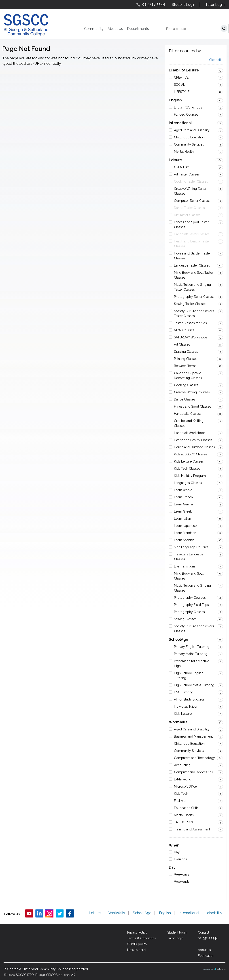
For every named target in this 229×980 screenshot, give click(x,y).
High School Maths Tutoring (194, 685)
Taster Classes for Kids (190, 323)
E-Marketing (183, 779)
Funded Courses (186, 115)
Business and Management (193, 736)
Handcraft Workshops (190, 433)
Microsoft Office (185, 786)
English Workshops (188, 107)
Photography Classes (189, 612)
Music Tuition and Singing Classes (192, 588)
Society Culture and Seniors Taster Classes (194, 313)
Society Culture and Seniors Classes (194, 629)
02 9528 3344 (154, 4)
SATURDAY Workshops (191, 337)
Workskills (117, 913)
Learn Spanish (184, 540)
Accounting (182, 765)
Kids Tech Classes (187, 469)
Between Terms (185, 366)
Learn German (184, 504)
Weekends (182, 882)
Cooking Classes (186, 385)
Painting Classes (186, 359)
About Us (115, 29)
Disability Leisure (184, 70)
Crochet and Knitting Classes (189, 423)
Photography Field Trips (191, 605)
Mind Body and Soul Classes (189, 576)
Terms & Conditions (142, 938)
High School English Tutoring (189, 676)
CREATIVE (181, 77)
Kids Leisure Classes (189, 461)
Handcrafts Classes (188, 414)
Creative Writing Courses (192, 392)
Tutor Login (215, 5)
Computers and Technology (194, 758)
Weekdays (182, 874)
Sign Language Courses (191, 547)
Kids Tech (181, 794)
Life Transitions (185, 566)
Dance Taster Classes (189, 208)
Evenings (180, 859)
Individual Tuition (186, 707)
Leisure (175, 160)
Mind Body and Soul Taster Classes (194, 275)
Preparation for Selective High (192, 663)
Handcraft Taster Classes (192, 234)
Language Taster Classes (192, 265)
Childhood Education (189, 137)
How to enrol (137, 950)
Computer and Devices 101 (193, 772)
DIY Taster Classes (187, 215)
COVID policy (137, 944)
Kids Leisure (183, 714)
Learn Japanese (185, 526)
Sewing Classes (185, 619)
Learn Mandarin (185, 533)
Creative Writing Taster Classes (190, 191)
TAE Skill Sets (184, 822)
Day (177, 852)
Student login (177, 932)
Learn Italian (182, 519)
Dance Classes (185, 399)
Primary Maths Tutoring (191, 654)
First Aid (180, 801)
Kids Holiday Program (190, 476)
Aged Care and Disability (192, 130)
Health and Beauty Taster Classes (192, 244)
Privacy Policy (137, 932)
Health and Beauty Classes (193, 440)
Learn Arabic (183, 490)
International (180, 123)
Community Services (189, 144)
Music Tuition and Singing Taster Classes (192, 287)
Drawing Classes (186, 352)
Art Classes (182, 344)
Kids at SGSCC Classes (191, 454)
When (174, 845)
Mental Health (184, 152)
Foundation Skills (186, 808)
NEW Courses (184, 330)
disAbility (215, 913)
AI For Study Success (189, 699)
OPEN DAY (182, 167)
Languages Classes (188, 483)
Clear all (215, 60)
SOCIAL (179, 85)
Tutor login (175, 938)
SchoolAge (178, 639)
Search (225, 29)
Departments (138, 29)
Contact (204, 932)
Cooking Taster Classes (191, 181)
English (175, 100)
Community (94, 29)
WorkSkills (178, 722)
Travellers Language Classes (189, 557)
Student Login (183, 5)
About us (204, 950)
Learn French (183, 497)
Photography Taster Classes (194, 297)
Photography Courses (190, 598)
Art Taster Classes (187, 174)
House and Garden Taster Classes (192, 256)
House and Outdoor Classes (194, 447)
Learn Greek (183, 511)
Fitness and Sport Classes (193, 407)
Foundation (206, 956)
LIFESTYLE (182, 92)
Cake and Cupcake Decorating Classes (188, 375)
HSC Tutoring (184, 692)
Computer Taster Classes (192, 201)
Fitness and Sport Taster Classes (191, 225)
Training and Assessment (192, 829)
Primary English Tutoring (192, 647)
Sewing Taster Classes (190, 304)
